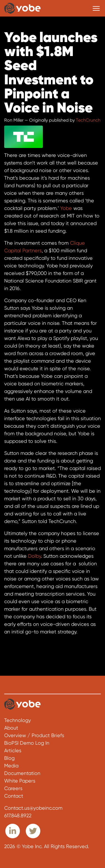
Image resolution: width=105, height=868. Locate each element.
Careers (13, 788)
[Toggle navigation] (96, 8)
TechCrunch (88, 120)
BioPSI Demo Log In (27, 743)
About (11, 728)
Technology (17, 720)
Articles (13, 750)
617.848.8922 (18, 815)
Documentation (22, 773)
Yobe (66, 208)
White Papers (20, 781)
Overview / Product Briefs (34, 735)
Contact (14, 796)
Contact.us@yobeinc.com (33, 808)
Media (11, 766)
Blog (9, 758)
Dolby (34, 556)
